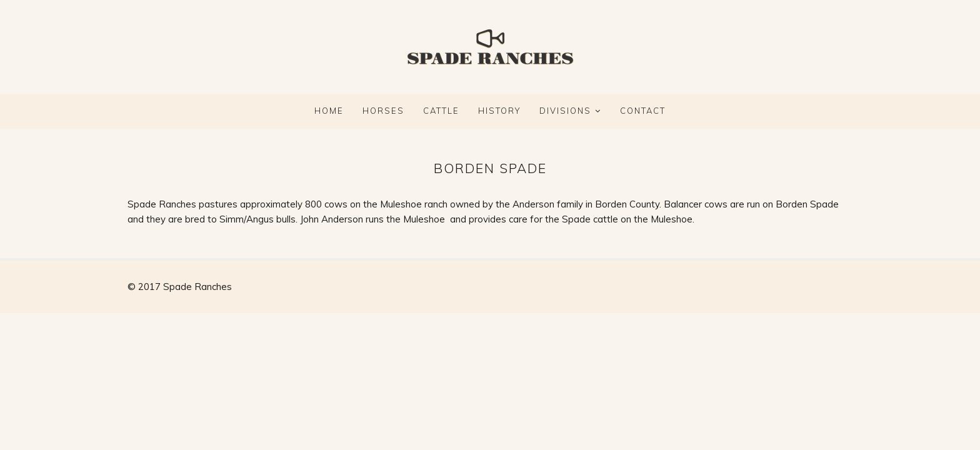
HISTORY (499, 111)
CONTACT (643, 111)
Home (329, 111)
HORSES (383, 111)
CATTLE (441, 111)
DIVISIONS (565, 111)
